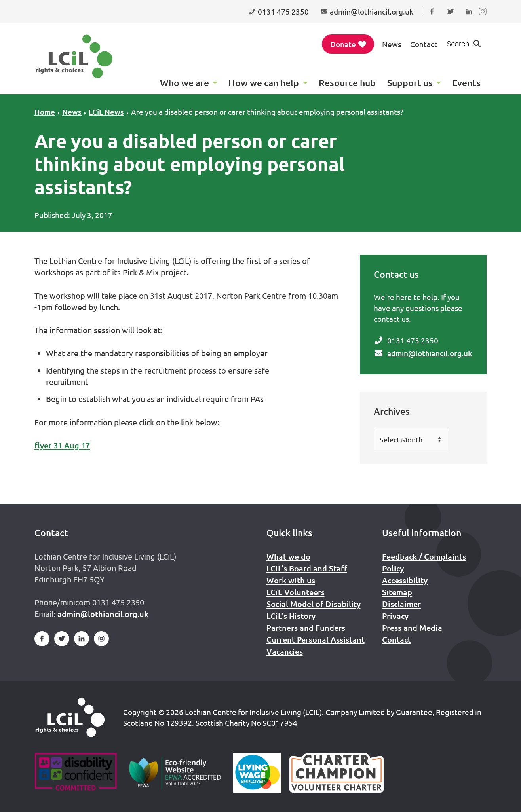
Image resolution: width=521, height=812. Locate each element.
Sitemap (397, 592)
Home (45, 112)
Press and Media (412, 628)
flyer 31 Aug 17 (62, 445)
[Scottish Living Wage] (257, 773)
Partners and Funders (306, 628)
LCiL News (106, 112)
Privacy (395, 616)
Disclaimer (401, 604)
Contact (424, 44)
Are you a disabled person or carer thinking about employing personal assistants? (267, 112)
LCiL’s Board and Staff (307, 568)
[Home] (70, 717)
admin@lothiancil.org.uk (430, 353)
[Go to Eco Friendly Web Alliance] (175, 773)
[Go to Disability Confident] (75, 773)
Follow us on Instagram (484, 19)
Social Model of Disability (314, 604)
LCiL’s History (291, 616)
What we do (288, 556)
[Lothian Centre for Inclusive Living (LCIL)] (74, 56)
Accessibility (405, 580)
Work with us (291, 580)
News (392, 44)
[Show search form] (464, 44)
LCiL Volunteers (296, 592)
